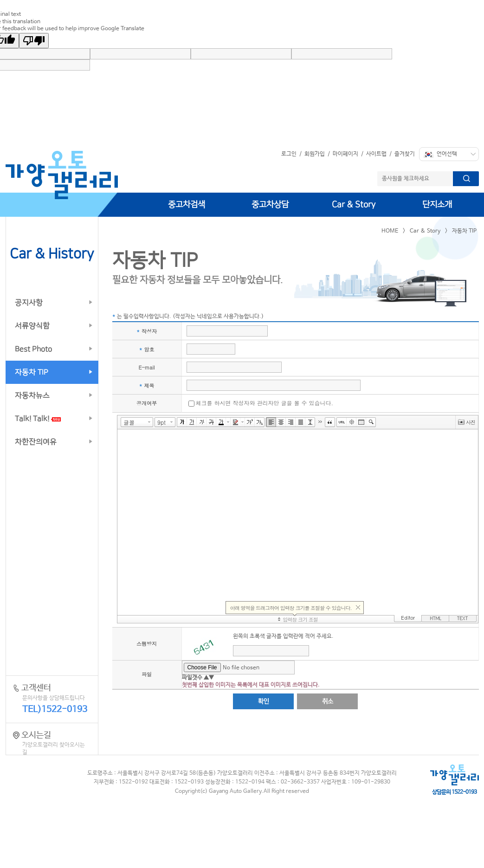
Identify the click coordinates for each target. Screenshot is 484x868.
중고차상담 (270, 205)
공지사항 (29, 303)
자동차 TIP (32, 372)
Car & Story (354, 205)
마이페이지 (345, 154)
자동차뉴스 (32, 395)
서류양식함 (32, 326)
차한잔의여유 (36, 442)
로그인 (289, 154)
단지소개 (437, 205)
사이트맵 (376, 154)
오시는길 (52, 744)
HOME (390, 231)
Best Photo (33, 349)
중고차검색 (187, 205)
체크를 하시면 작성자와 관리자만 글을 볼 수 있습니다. (265, 403)
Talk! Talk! (38, 419)
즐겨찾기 (405, 154)
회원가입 (315, 154)
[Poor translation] (34, 41)
